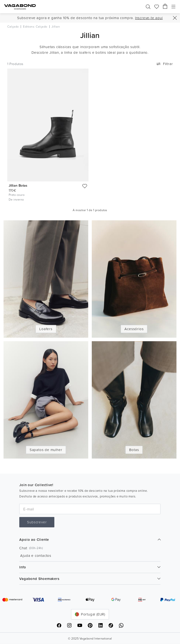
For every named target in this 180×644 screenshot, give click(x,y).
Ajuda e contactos (36, 556)
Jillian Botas (18, 185)
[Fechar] (175, 18)
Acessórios (134, 329)
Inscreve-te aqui (149, 18)
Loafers (46, 329)
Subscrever (37, 522)
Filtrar (164, 64)
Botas (134, 450)
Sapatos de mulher (46, 450)
